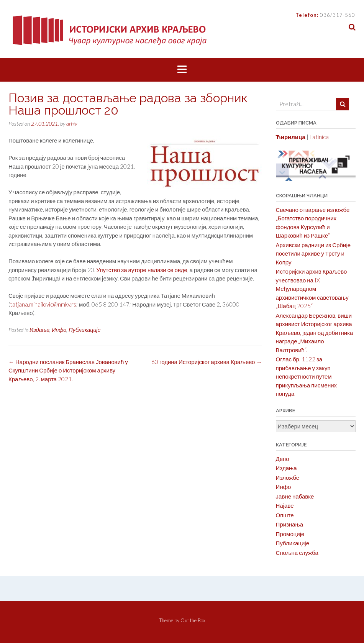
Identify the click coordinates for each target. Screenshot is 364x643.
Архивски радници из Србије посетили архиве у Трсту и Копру (313, 253)
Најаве (285, 505)
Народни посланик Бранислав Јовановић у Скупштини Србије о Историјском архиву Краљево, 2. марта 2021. (68, 370)
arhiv (72, 124)
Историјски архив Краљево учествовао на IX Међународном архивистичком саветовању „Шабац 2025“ (312, 289)
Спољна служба (297, 553)
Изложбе (288, 477)
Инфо (59, 330)
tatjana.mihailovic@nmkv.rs (43, 304)
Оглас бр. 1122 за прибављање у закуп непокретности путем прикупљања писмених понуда (306, 376)
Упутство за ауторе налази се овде (142, 270)
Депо (283, 459)
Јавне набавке (295, 496)
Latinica (319, 137)
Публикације (84, 330)
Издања (39, 330)
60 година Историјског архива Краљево (207, 362)
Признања (290, 524)
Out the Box (193, 620)
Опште (285, 515)
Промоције (290, 534)
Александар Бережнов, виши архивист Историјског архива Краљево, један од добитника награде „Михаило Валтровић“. (315, 333)
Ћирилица (291, 137)
